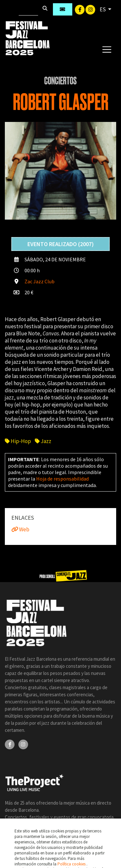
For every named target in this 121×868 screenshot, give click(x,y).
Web (20, 529)
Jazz (43, 441)
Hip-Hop (18, 441)
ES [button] (103, 9)
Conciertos (60, 81)
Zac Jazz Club (40, 281)
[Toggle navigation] (107, 49)
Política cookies (72, 864)
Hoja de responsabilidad (62, 479)
